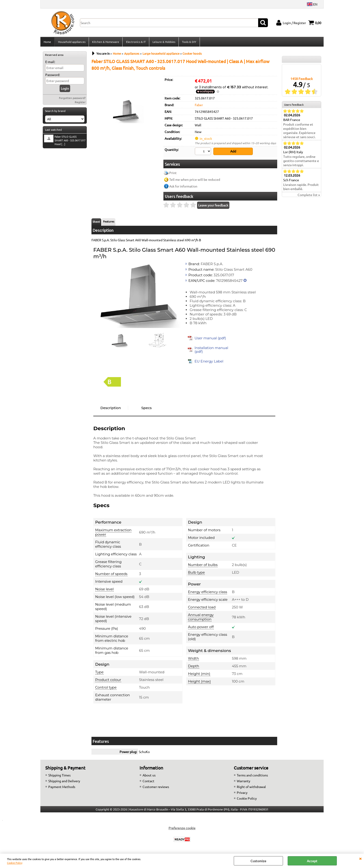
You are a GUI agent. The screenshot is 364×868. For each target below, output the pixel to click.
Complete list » (309, 196)
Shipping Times (59, 776)
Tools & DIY (189, 42)
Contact (148, 782)
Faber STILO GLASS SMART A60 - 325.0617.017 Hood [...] (65, 142)
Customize (258, 861)
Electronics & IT (135, 42)
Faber (199, 106)
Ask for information (183, 187)
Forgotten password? (72, 99)
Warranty (244, 782)
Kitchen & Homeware (105, 42)
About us (149, 776)
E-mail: (50, 63)
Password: (53, 76)
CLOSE (360, 858)
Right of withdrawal (251, 788)
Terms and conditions (252, 776)
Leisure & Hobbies (163, 42)
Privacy (242, 793)
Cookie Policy (15, 863)
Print (173, 174)
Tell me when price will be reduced (195, 181)
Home (47, 42)
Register (80, 103)
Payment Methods (62, 788)
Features (109, 223)
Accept (312, 861)
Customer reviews (156, 788)
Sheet (96, 223)
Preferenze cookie (182, 829)
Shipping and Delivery (64, 782)
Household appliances (71, 42)
